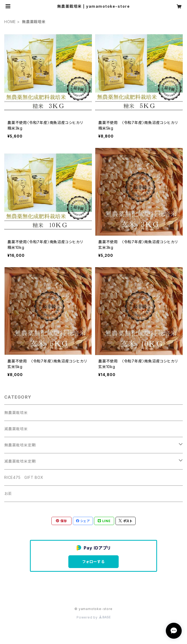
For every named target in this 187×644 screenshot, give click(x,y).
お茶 (8, 494)
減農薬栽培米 (16, 429)
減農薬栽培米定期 (20, 461)
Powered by (93, 617)
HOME (10, 22)
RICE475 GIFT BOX (24, 477)
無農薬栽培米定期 (20, 445)
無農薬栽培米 (16, 413)
